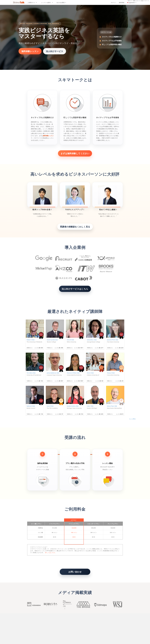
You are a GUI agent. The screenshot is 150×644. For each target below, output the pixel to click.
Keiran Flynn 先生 (112, 406)
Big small (67, 605)
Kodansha (34, 605)
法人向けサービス (55, 51)
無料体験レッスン (30, 51)
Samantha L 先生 (92, 340)
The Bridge (83, 605)
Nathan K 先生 (31, 406)
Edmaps (100, 605)
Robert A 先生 (31, 340)
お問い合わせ (75, 572)
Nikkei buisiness (50, 605)
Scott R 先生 (50, 406)
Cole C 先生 (90, 406)
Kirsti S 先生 (90, 373)
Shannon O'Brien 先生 (73, 373)
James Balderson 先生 (53, 373)
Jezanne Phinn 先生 (113, 340)
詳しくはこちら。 (51, 553)
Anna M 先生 (71, 340)
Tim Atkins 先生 (31, 373)
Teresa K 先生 (111, 373)
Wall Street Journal (116, 605)
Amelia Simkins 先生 (73, 406)
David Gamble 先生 (52, 340)
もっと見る (132, 419)
